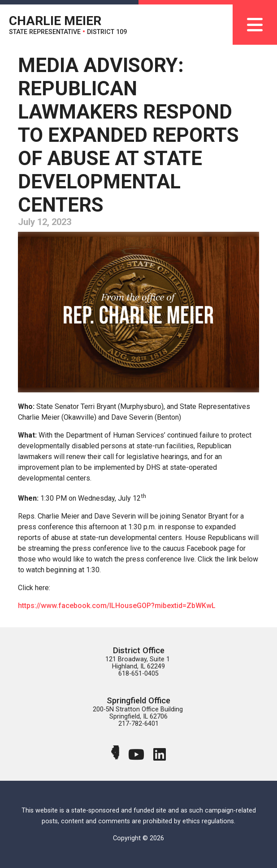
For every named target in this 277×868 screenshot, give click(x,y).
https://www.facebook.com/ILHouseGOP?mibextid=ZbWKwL (117, 606)
